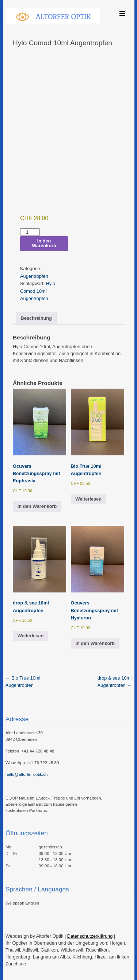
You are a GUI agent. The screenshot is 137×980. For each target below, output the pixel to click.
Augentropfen (34, 276)
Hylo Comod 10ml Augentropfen (38, 291)
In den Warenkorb (44, 243)
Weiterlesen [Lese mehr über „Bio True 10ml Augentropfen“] (88, 499)
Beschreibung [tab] (36, 318)
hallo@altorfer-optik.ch (26, 774)
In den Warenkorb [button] (37, 506)
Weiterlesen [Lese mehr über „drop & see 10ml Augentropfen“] (31, 636)
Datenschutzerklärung (90, 936)
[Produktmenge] (30, 232)
